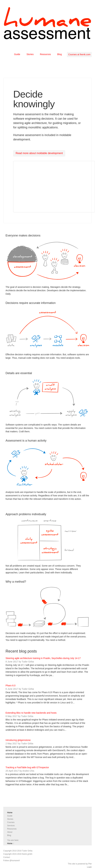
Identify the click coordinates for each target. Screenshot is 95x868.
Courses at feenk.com (79, 54)
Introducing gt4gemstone (18, 740)
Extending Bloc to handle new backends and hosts (31, 713)
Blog (59, 54)
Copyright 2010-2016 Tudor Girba (18, 851)
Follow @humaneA (12, 861)
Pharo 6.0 (11, 685)
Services (11, 826)
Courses (11, 822)
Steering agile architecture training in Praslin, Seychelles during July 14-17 (43, 658)
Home (10, 813)
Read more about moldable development (39, 153)
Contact (7, 857)
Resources (45, 54)
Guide (17, 54)
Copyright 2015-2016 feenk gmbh (18, 854)
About (10, 832)
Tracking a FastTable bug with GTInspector (27, 767)
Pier (90, 864)
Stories (30, 54)
